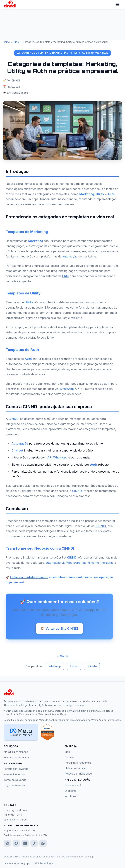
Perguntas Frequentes (78, 763)
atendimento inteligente (98, 563)
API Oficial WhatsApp (16, 752)
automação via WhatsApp (63, 563)
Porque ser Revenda (16, 769)
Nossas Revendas (14, 775)
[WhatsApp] (43, 844)
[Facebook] (16, 844)
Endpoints (70, 791)
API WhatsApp (57, 457)
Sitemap (89, 857)
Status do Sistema (75, 769)
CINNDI (14, 419)
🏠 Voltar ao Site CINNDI (60, 628)
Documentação (74, 786)
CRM (65, 276)
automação (70, 256)
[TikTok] (34, 844)
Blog (16, 42)
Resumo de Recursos (16, 758)
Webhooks (71, 797)
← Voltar (62, 656)
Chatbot (17, 450)
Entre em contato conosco (29, 577)
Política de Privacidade (78, 774)
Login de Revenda (15, 786)
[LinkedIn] (25, 844)
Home (6, 42)
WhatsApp (67, 389)
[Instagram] (7, 844)
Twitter (74, 667)
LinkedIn (92, 667)
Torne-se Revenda (15, 780)
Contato (69, 758)
